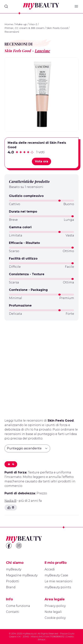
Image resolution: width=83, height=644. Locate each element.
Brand (11, 587)
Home (9, 24)
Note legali (53, 612)
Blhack (42, 639)
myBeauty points (58, 587)
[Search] (6, 6)
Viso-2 (33, 24)
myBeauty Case (56, 575)
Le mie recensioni (58, 581)
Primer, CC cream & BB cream (24, 28)
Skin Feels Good (57, 28)
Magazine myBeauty (22, 575)
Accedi (50, 569)
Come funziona (18, 606)
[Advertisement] (41, 368)
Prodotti (13, 581)
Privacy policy (55, 606)
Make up (21, 24)
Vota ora (41, 161)
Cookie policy (55, 618)
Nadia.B (10, 501)
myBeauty (14, 569)
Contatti (13, 612)
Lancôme (42, 51)
